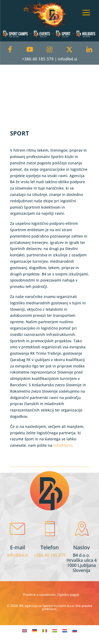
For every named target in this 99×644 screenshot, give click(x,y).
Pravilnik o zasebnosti (40, 595)
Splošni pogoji (69, 595)
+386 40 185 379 (50, 555)
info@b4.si (63, 445)
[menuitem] (25, 631)
